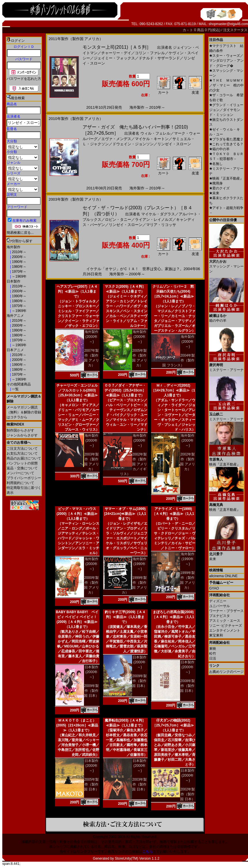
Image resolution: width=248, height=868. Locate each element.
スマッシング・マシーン (226, 264)
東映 (213, 649)
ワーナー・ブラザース (226, 611)
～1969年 (19, 276)
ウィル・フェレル (155, 133)
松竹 (213, 654)
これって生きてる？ (226, 144)
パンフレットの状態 (22, 463)
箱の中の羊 (219, 149)
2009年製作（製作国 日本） (91, 691)
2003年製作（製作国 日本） (139, 784)
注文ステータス (235, 30)
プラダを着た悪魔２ (226, 139)
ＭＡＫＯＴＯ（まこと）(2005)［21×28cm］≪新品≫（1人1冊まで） (77, 725)
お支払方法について (22, 453)
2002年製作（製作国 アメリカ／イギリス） (133, 464)
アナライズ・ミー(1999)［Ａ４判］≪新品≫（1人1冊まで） (173, 514)
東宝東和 (216, 635)
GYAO (214, 588)
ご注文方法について (22, 449)
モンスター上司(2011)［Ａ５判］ (117, 47)
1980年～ (19, 267)
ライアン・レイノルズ (154, 220)
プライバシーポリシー (24, 478)
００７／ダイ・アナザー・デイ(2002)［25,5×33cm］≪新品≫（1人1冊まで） (125, 390)
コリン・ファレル (150, 53)
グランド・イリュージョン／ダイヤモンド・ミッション (226, 110)
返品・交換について (22, 468)
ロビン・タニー (118, 220)
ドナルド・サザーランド (159, 58)
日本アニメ (15, 350)
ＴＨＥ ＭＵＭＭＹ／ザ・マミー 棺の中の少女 (226, 85)
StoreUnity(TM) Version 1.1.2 (137, 858)
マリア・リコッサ (161, 225)
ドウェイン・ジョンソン (133, 144)
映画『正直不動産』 (226, 178)
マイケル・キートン (152, 139)
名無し (216, 164)
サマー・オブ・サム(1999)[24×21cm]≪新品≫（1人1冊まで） (125, 514)
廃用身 (216, 183)
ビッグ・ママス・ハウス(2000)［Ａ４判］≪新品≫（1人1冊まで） (77, 514)
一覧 (15, 389)
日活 (213, 658)
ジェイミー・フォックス (114, 58)
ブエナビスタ (220, 616)
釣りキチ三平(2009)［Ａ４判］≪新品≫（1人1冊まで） (125, 617)
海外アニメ (15, 316)
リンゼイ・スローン (174, 144)
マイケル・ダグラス (158, 214)
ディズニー (218, 601)
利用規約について (20, 483)
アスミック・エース (225, 621)
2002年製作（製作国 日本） (187, 794)
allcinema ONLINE (223, 576)
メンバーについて (20, 473)
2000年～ (19, 257)
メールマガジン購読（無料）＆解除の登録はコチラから (24, 412)
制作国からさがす (20, 430)
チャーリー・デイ (116, 53)
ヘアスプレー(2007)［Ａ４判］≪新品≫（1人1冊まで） (77, 291)
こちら (148, 852)
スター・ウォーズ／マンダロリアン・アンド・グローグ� (226, 61)
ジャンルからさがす (22, 435)
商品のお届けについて (24, 458)
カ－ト (188, 30)
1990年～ (19, 262)
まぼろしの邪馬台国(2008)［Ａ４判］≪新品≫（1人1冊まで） (173, 617)
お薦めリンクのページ (226, 672)
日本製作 (14, 281)
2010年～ (19, 252)
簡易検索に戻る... (20, 233)
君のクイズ (219, 188)
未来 (214, 193)
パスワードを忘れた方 (24, 79)
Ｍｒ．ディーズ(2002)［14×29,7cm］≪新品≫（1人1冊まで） (173, 390)
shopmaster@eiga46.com (228, 24)
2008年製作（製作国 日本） (187, 686)
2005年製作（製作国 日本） (91, 784)
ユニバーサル (220, 606)
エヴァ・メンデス (116, 139)
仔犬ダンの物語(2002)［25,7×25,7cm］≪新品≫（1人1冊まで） (173, 725)
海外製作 (14, 247)
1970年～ (19, 272)
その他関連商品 (19, 384)
